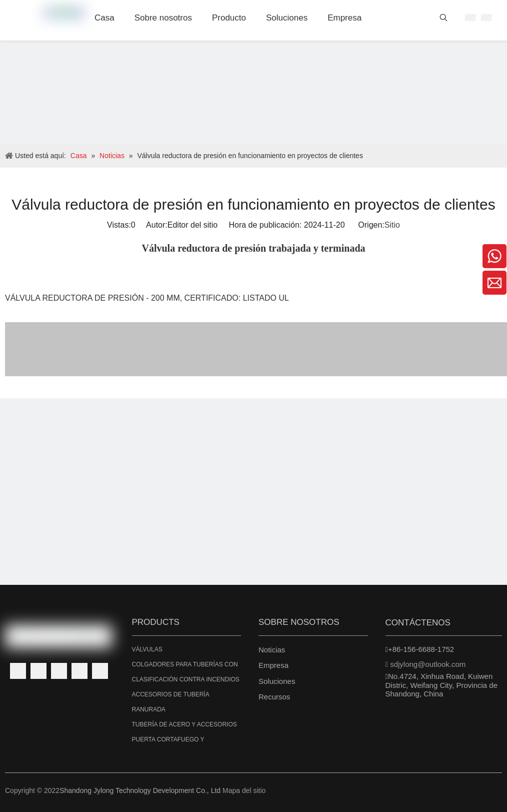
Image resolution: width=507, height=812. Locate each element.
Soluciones (277, 681)
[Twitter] (59, 671)
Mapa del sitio (244, 790)
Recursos (274, 697)
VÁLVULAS (147, 649)
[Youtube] (79, 671)
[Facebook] (18, 671)
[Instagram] (100, 671)
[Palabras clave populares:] (443, 20)
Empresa (273, 665)
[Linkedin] (38, 671)
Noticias (272, 650)
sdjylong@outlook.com (428, 664)
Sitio (392, 225)
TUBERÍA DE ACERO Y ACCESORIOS (184, 724)
